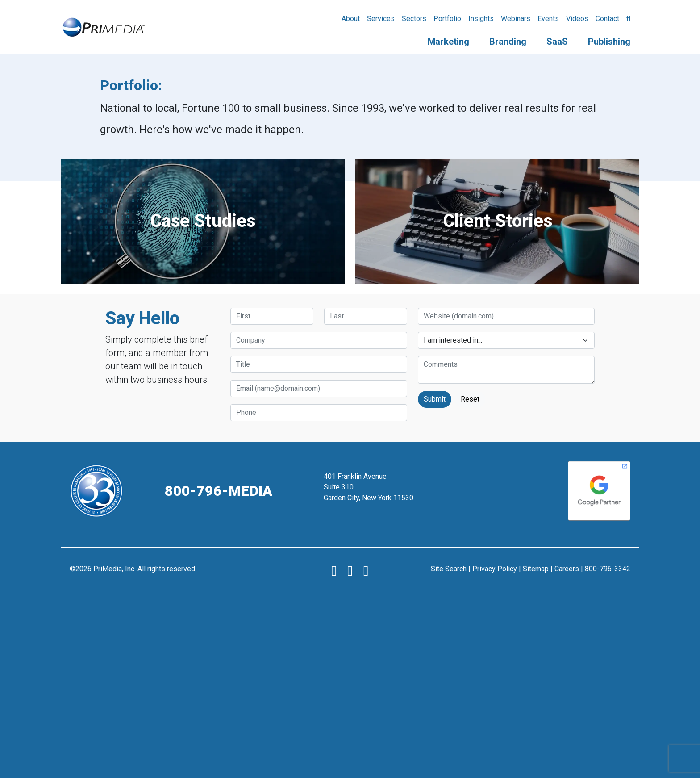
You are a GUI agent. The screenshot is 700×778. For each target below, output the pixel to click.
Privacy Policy (495, 569)
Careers (567, 569)
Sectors (414, 19)
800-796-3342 (608, 569)
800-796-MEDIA (219, 491)
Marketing (448, 42)
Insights (481, 19)
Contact (607, 19)
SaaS (557, 42)
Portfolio (447, 19)
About (351, 19)
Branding (508, 42)
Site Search (449, 569)
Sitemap (536, 569)
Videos (577, 19)
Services (381, 19)
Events (548, 19)
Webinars (516, 19)
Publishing (609, 42)
